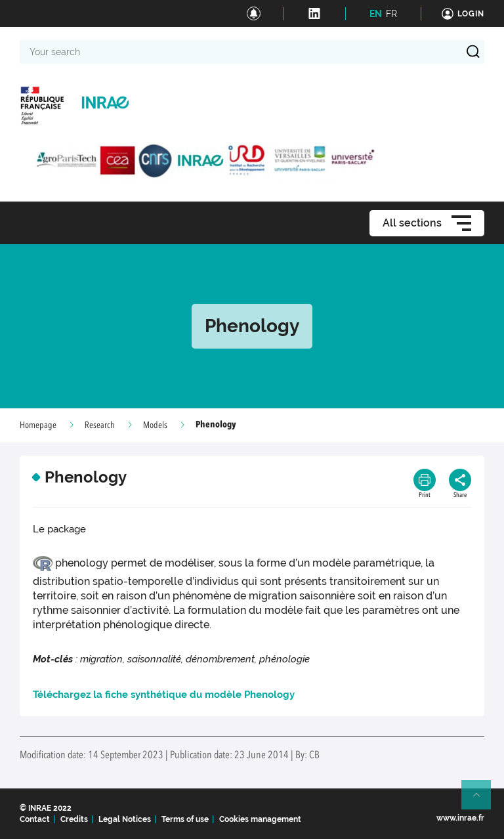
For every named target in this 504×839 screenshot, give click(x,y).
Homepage (38, 425)
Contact (35, 819)
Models (155, 425)
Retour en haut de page (482, 800)
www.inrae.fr (460, 818)
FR (391, 14)
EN (376, 14)
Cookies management (260, 819)
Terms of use (185, 819)
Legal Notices (125, 819)
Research (100, 425)
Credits (74, 819)
